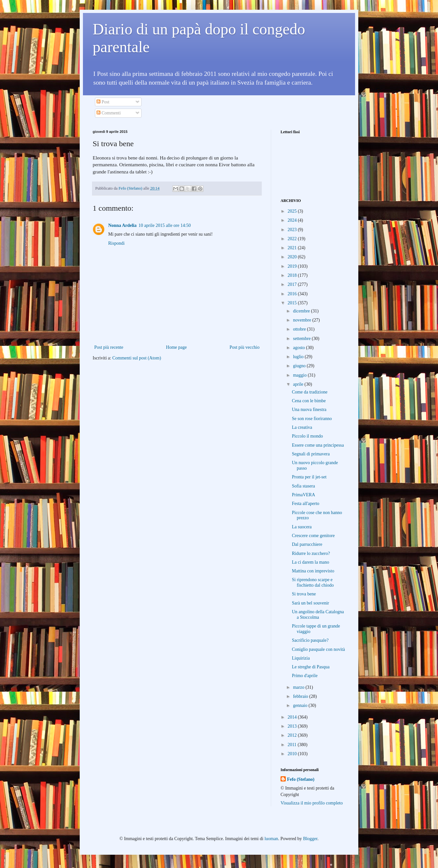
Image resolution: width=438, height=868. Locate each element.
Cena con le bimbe (309, 401)
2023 (293, 230)
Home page (176, 347)
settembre (302, 339)
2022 (293, 239)
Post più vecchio (244, 347)
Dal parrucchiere (307, 544)
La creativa (302, 427)
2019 (293, 266)
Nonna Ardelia (122, 225)
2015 (293, 303)
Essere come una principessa (318, 445)
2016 (293, 294)
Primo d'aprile (305, 676)
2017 (293, 284)
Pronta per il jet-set (309, 477)
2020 (293, 257)
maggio (300, 375)
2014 (293, 717)
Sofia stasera (303, 486)
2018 (293, 275)
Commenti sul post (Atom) (137, 358)
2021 (293, 248)
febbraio (301, 696)
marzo (299, 687)
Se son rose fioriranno (312, 419)
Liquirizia (301, 658)
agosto (299, 348)
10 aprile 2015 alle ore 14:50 (165, 225)
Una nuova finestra (309, 410)
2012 (293, 735)
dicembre (302, 311)
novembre (302, 320)
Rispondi (116, 243)
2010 (293, 754)
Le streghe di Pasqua (311, 667)
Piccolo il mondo (307, 436)
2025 (293, 211)
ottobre (300, 329)
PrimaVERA (304, 495)
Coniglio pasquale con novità (318, 649)
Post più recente (109, 347)
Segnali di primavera (311, 454)
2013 (293, 726)
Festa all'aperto (306, 504)
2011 (293, 745)
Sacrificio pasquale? (310, 640)
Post (103, 102)
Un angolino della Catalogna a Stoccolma (318, 615)
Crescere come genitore (313, 536)
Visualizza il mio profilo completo (312, 803)
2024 (293, 220)
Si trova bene (304, 594)
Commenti (109, 113)
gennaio (301, 705)
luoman (271, 839)
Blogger (310, 839)
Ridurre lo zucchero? (311, 553)
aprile (299, 384)
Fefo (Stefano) (301, 779)
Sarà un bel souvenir (311, 603)
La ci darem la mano (311, 562)
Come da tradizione (310, 392)
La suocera (302, 527)
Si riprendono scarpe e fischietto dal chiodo (313, 582)
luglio (299, 357)
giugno (300, 366)
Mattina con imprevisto (313, 571)
